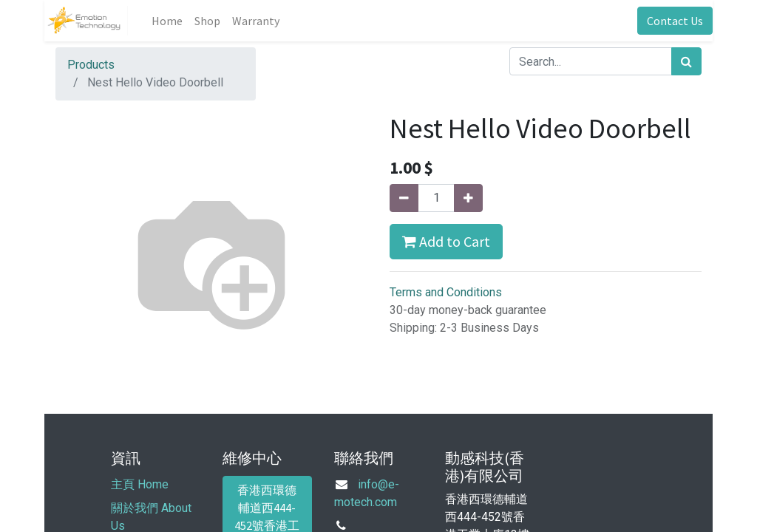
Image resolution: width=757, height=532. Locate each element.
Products (91, 65)
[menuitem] (167, 21)
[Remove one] (404, 198)
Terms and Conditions (446, 292)
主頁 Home (140, 484)
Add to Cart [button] (446, 241)
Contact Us (675, 21)
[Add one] (468, 198)
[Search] (686, 61)
